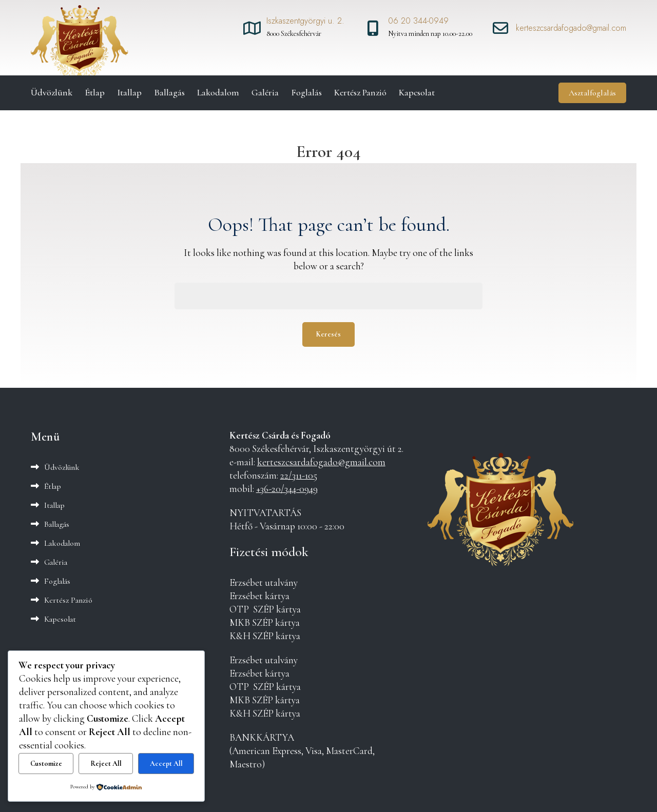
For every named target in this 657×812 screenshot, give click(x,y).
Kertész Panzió (360, 92)
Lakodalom (218, 92)
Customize (46, 764)
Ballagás (169, 92)
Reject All (106, 764)
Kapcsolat (417, 92)
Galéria (265, 92)
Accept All (166, 764)
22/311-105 (299, 476)
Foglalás (306, 92)
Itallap (129, 92)
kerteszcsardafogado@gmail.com (321, 462)
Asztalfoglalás (592, 93)
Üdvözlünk (52, 92)
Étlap (95, 92)
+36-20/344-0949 (287, 489)
